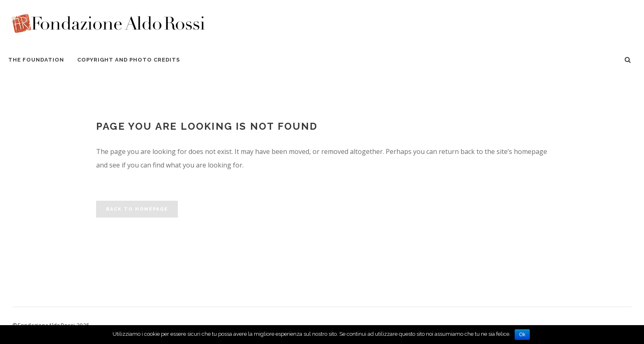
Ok (522, 335)
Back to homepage (137, 209)
